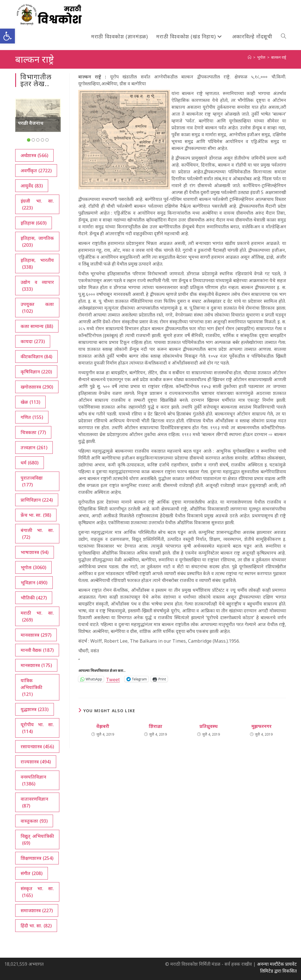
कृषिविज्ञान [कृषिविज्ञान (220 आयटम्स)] (36, 372)
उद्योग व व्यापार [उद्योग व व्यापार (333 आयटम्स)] (37, 286)
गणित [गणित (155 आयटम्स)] (32, 417)
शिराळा (156, 726)
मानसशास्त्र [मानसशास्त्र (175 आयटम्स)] (36, 665)
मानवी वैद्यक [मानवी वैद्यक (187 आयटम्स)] (37, 650)
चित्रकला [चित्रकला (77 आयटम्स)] (33, 432)
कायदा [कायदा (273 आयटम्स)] (33, 341)
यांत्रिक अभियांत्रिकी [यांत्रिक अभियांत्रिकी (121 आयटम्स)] (31, 687)
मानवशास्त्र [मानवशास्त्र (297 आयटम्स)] (36, 635)
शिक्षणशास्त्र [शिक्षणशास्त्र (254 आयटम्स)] (37, 858)
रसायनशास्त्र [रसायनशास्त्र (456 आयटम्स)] (37, 747)
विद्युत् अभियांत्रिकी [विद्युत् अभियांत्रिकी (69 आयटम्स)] (37, 840)
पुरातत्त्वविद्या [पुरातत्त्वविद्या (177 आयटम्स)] (32, 481)
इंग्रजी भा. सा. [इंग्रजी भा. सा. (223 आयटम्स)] (37, 204)
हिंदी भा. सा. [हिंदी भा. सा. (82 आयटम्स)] (36, 926)
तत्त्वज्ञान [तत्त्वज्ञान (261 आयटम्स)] (34, 448)
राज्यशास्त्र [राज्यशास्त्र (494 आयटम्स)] (36, 762)
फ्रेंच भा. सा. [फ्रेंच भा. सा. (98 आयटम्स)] (36, 515)
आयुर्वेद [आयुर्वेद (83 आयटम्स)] (32, 186)
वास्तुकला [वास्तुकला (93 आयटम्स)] (34, 821)
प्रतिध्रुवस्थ (209, 726)
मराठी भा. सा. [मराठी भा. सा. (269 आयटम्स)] (37, 616)
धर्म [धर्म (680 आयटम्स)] (30, 463)
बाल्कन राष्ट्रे (279, 57)
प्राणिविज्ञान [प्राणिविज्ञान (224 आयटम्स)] (37, 500)
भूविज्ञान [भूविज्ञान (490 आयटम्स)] (34, 583)
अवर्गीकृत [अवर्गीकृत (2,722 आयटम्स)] (36, 171)
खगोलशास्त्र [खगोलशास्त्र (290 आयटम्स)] (37, 387)
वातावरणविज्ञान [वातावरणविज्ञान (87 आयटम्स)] (34, 802)
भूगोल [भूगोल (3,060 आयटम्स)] (33, 567)
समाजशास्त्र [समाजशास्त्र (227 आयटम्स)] (37, 910)
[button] (7, 36)
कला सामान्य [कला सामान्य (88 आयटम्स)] (37, 326)
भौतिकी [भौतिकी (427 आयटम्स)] (34, 598)
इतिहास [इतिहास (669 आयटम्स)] (34, 223)
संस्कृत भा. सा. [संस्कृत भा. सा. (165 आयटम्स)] (37, 892)
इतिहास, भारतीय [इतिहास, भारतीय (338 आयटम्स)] (37, 264)
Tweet (113, 679)
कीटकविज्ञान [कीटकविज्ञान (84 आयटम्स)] (36, 357)
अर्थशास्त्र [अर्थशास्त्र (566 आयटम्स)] (34, 155)
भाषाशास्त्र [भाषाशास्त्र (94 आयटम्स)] (35, 552)
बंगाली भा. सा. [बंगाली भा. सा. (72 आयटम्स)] (37, 534)
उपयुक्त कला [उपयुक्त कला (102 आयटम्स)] (37, 308)
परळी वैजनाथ (31, 123)
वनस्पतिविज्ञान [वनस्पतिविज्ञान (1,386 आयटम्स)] (33, 780)
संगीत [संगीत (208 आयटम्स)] (32, 873)
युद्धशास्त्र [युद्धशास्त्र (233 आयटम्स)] (35, 709)
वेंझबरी (103, 726)
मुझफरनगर (261, 726)
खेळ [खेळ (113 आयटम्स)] (30, 402)
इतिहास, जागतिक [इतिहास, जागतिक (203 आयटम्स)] (37, 242)
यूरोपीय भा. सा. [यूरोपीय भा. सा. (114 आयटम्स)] (37, 728)
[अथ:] (250, 57)
